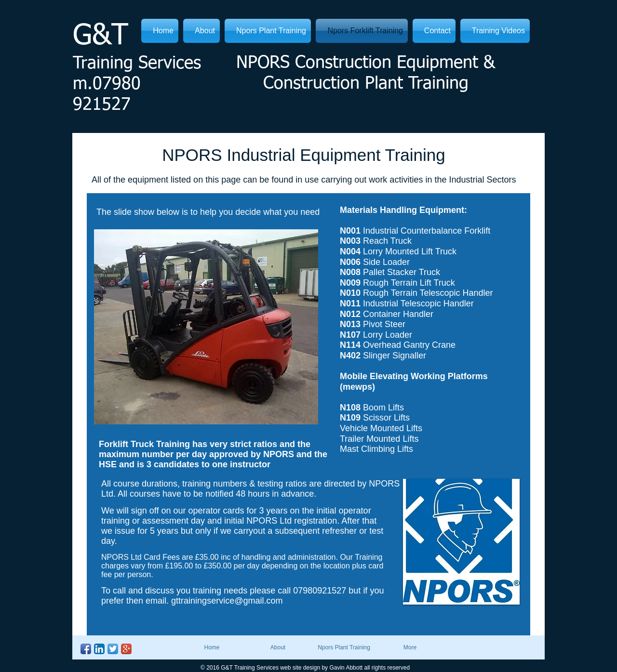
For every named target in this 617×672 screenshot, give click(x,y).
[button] (206, 327)
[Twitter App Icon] (113, 649)
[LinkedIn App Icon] (99, 649)
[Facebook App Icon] (86, 649)
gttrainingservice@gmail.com (227, 601)
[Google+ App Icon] (126, 649)
